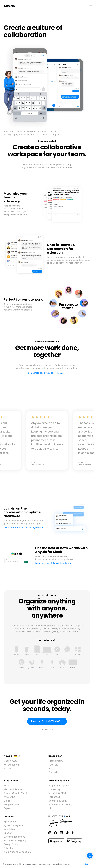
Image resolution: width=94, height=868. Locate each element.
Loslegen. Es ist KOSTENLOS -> (47, 721)
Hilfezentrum (56, 761)
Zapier (7, 808)
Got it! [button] (87, 864)
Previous (4, 440)
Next (90, 440)
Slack (7, 786)
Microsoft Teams (13, 789)
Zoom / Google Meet (15, 793)
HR (50, 808)
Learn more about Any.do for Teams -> (47, 373)
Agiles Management (15, 825)
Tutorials (53, 765)
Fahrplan (9, 848)
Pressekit (54, 772)
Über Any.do (11, 761)
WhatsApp (9, 797)
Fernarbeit (54, 797)
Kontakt (8, 768)
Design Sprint (11, 844)
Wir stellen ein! (12, 765)
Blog (51, 768)
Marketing (54, 789)
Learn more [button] (67, 864)
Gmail (7, 801)
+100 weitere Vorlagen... (17, 852)
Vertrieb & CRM (57, 793)
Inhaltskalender (12, 829)
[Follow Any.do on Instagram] (50, 833)
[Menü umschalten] (91, 6)
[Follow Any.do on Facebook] (56, 833)
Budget (8, 833)
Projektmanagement (60, 786)
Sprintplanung (11, 822)
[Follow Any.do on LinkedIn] (61, 833)
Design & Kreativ (58, 801)
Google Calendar (13, 805)
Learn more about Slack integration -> (53, 563)
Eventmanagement (14, 837)
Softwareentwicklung (60, 805)
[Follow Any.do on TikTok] (67, 833)
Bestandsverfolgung (15, 841)
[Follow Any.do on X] (73, 833)
